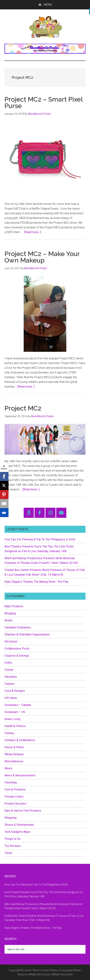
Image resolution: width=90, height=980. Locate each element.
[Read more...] (33, 232)
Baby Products (14, 606)
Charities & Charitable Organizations (27, 634)
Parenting (11, 782)
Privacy (54, 970)
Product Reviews (15, 804)
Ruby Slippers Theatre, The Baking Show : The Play (37, 582)
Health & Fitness (15, 726)
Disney (9, 670)
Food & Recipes (15, 691)
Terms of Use (40, 970)
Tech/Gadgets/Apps (17, 832)
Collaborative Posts (17, 649)
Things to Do (13, 839)
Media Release (14, 754)
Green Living (12, 719)
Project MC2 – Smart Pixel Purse (44, 102)
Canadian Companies (18, 627)
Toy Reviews (13, 846)
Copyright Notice (70, 970)
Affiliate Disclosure (62, 974)
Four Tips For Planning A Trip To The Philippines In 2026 (40, 539)
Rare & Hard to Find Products (23, 811)
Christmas (11, 641)
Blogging (10, 613)
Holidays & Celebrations (20, 740)
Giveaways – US (15, 712)
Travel (8, 853)
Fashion (9, 684)
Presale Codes (14, 797)
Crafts (8, 663)
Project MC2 (23, 408)
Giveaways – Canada (18, 705)
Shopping (10, 818)
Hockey (9, 733)
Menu (48, 5)
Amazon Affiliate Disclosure (33, 974)
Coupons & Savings (17, 656)
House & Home (14, 747)
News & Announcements (20, 775)
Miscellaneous (14, 761)
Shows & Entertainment (19, 825)
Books (9, 620)
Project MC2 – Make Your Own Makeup (42, 257)
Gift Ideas (11, 698)
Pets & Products (15, 789)
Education (11, 677)
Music (8, 768)
